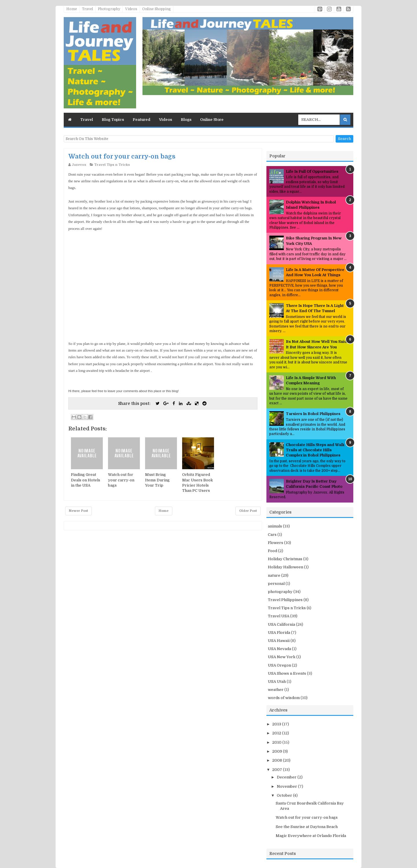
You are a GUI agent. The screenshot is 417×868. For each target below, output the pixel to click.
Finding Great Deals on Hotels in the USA (86, 480)
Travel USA (279, 616)
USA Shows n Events (287, 673)
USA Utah (277, 682)
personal (276, 584)
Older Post (248, 511)
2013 (277, 724)
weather (276, 690)
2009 (278, 751)
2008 (278, 760)
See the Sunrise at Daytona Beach (307, 827)
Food (272, 551)
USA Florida (279, 633)
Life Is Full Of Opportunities (312, 171)
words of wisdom (284, 698)
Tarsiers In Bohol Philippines (313, 414)
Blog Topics (113, 120)
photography (280, 592)
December (287, 777)
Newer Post (78, 511)
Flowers (276, 543)
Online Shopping (157, 9)
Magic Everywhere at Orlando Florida (311, 836)
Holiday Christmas (285, 559)
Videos (131, 9)
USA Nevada (279, 649)
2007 (278, 770)
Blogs (186, 120)
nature (274, 575)
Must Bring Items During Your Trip (157, 480)
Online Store (212, 120)
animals (275, 526)
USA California (281, 624)
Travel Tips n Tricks (112, 165)
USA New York (282, 657)
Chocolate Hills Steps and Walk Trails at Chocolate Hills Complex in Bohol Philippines (315, 450)
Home (72, 9)
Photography (109, 9)
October (285, 795)
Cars (272, 535)
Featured (141, 120)
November (287, 786)
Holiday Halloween (286, 567)
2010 (277, 742)
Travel (87, 9)
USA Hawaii (279, 641)
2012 (277, 733)
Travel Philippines (285, 600)
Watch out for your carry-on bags (122, 156)
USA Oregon (279, 665)
